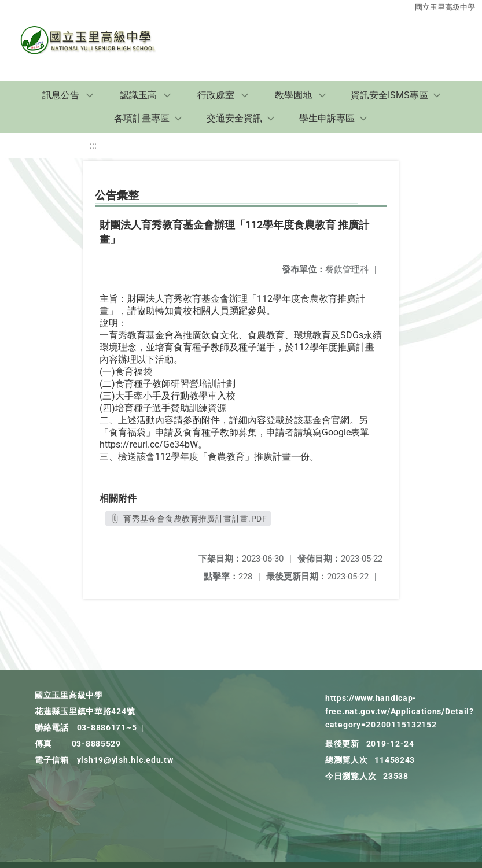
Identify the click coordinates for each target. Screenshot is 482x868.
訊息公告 (61, 95)
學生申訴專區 (327, 118)
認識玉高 (138, 95)
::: (93, 145)
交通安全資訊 (234, 118)
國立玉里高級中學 (445, 7)
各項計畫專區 (142, 118)
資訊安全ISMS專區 (389, 95)
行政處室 (216, 95)
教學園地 (293, 95)
